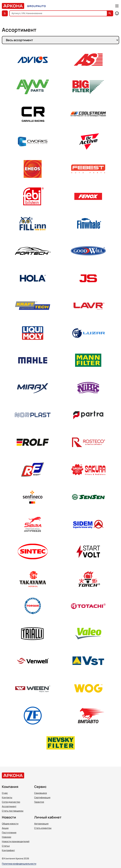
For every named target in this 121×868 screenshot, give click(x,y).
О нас (5, 793)
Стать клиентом (43, 828)
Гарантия (39, 802)
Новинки (7, 837)
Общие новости (10, 824)
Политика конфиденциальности (19, 864)
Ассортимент (9, 806)
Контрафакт (8, 850)
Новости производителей (16, 841)
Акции (5, 828)
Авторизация (41, 824)
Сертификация (42, 798)
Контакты (7, 798)
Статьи (6, 846)
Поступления (9, 833)
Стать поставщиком (13, 811)
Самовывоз (41, 793)
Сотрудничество (11, 802)
